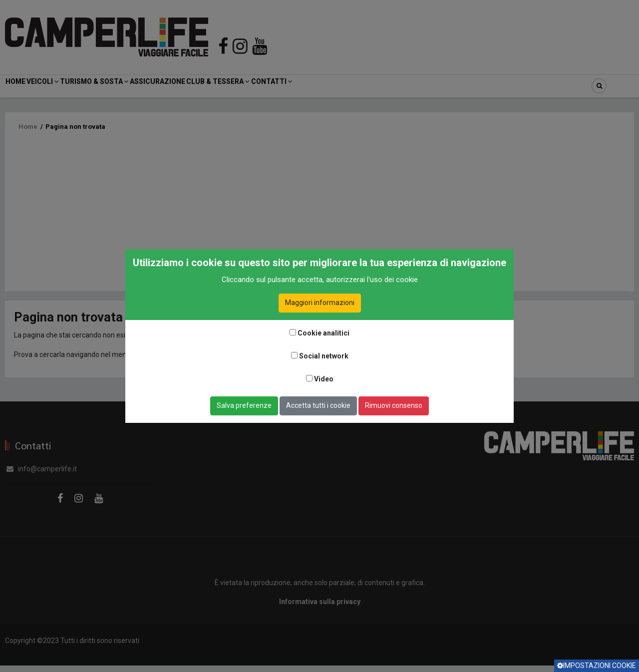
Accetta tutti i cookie (318, 405)
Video (324, 379)
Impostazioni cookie (597, 666)
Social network (324, 356)
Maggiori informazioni (320, 303)
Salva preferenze (244, 405)
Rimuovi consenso (394, 405)
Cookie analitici (323, 333)
